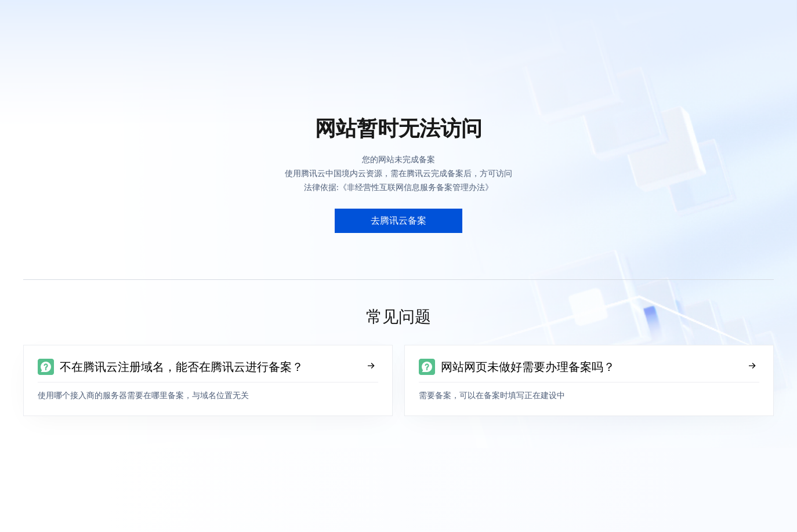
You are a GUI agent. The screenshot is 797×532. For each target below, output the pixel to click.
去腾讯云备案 (398, 221)
